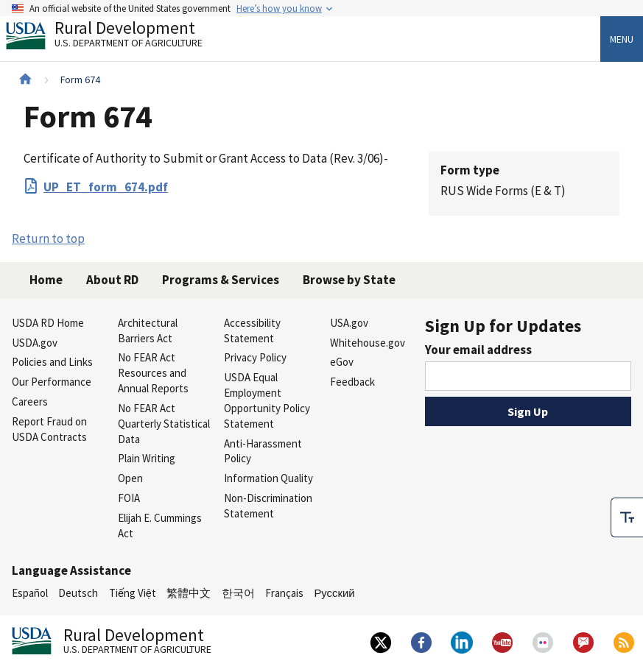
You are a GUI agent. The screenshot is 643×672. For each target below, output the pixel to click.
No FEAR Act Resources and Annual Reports (153, 373)
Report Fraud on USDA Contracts (49, 429)
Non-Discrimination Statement (268, 506)
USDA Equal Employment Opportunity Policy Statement (267, 400)
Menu (622, 39)
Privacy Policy (255, 357)
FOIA (129, 498)
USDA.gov (35, 343)
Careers (30, 402)
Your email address (478, 350)
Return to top (48, 238)
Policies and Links (52, 362)
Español (30, 593)
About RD (112, 280)
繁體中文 (189, 593)
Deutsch (78, 593)
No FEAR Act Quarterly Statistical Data (164, 424)
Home (46, 280)
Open (130, 478)
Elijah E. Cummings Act (160, 526)
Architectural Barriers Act (148, 330)
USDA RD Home (48, 323)
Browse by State (349, 280)
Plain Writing (147, 458)
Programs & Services (221, 280)
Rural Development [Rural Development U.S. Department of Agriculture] (116, 38)
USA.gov (349, 323)
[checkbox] (627, 517)
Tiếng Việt (133, 593)
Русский (334, 593)
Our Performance (52, 382)
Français (284, 593)
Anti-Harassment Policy (263, 451)
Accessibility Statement (252, 330)
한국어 (238, 593)
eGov (342, 362)
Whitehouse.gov (368, 343)
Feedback (352, 382)
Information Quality (268, 478)
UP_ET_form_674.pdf (106, 187)
